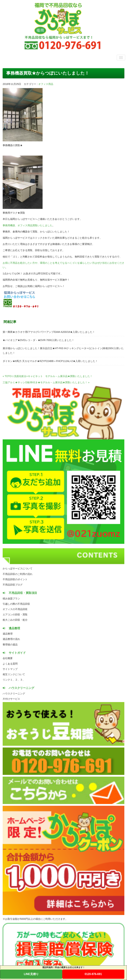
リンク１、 (9, 680)
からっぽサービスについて (18, 568)
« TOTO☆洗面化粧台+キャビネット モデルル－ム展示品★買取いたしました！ (48, 376)
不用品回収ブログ (13, 585)
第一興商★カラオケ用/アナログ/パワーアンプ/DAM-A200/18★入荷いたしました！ (49, 332)
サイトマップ (10, 669)
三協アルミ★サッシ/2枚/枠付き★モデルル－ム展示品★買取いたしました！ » (46, 382)
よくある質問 (10, 664)
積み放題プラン (11, 599)
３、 (23, 680)
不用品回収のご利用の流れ (18, 574)
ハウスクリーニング (14, 694)
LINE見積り (31, 974)
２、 (18, 680)
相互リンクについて (14, 674)
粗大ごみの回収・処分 (15, 620)
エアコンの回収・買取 (15, 614)
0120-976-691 (93, 974)
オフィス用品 (46, 84)
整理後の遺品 (10, 645)
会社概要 (8, 658)
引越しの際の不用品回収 (16, 604)
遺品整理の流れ (11, 639)
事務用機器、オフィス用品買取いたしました (27, 225)
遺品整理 (8, 634)
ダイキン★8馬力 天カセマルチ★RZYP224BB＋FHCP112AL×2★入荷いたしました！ (50, 361)
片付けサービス (11, 699)
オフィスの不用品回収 (15, 609)
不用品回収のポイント (15, 579)
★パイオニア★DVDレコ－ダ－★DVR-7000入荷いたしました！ (38, 340)
